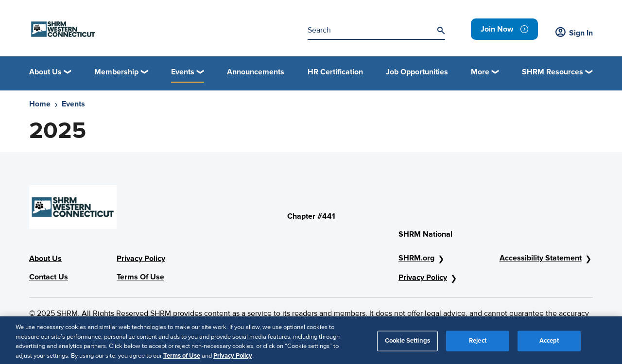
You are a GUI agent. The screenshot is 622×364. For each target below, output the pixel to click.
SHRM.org (416, 258)
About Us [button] (45, 72)
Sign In (574, 33)
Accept (549, 343)
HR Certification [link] (335, 72)
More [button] (480, 72)
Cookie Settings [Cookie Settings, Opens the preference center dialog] (407, 343)
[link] (504, 29)
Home (40, 104)
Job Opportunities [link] (417, 72)
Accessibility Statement (541, 258)
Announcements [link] (256, 72)
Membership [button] (116, 72)
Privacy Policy (141, 259)
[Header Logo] (63, 29)
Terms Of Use (140, 277)
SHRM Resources (553, 72)
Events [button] (183, 72)
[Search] (441, 31)
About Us (45, 259)
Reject (478, 343)
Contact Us (49, 277)
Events (73, 104)
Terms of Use (182, 358)
